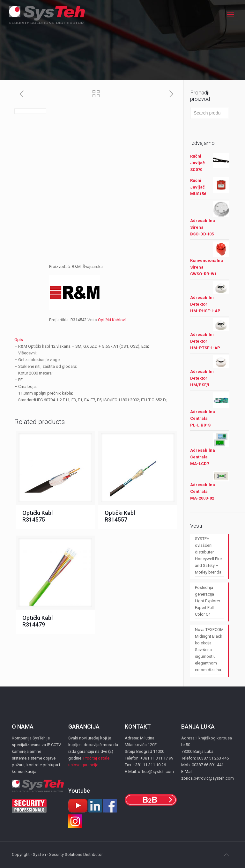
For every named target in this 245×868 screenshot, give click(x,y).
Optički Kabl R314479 (37, 621)
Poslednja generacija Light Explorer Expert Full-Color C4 (208, 601)
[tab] (97, 340)
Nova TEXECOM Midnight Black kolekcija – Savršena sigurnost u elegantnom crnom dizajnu (209, 650)
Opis (19, 340)
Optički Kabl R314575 (37, 516)
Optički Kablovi (112, 320)
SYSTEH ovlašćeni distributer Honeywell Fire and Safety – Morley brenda (208, 555)
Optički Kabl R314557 (120, 516)
